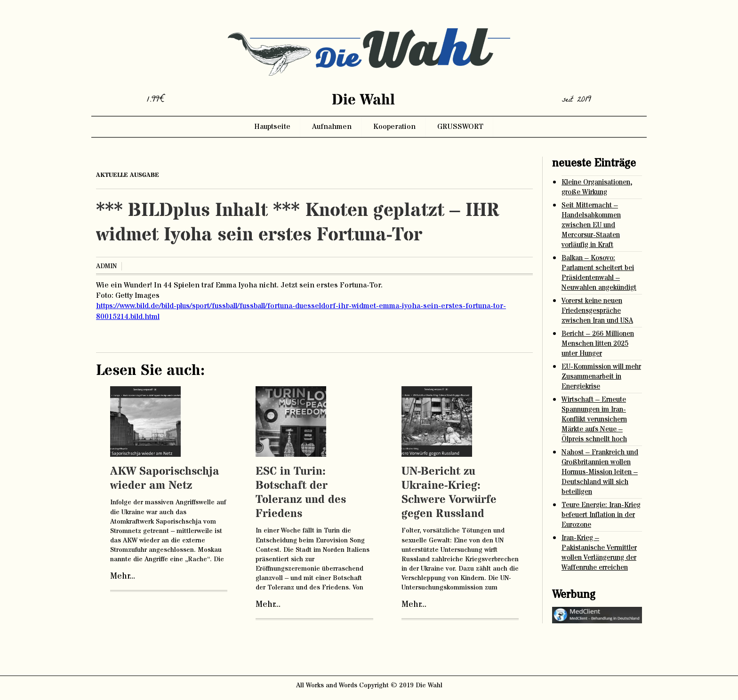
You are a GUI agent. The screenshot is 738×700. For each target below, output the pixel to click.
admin (106, 266)
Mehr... (123, 576)
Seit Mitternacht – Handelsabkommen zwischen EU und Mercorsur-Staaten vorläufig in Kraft (591, 225)
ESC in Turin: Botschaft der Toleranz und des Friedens (301, 493)
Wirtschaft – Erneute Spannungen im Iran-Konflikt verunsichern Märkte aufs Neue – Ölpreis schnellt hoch (594, 419)
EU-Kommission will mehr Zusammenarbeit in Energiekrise (601, 377)
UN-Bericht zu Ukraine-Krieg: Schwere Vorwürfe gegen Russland (449, 493)
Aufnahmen (332, 127)
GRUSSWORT (460, 127)
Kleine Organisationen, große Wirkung (597, 187)
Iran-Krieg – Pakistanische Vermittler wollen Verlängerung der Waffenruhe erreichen (599, 553)
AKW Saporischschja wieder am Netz (165, 479)
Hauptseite (272, 127)
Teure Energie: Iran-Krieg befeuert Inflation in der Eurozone (601, 515)
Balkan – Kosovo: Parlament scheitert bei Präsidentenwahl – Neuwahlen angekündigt (599, 273)
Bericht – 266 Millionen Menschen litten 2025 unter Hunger (598, 344)
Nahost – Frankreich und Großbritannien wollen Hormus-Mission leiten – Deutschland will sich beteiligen (600, 472)
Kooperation (394, 127)
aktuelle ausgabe (128, 175)
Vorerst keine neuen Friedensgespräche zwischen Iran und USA (597, 311)
